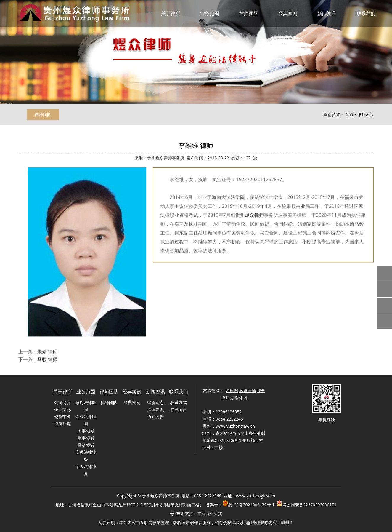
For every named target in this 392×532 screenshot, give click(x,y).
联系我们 (366, 13)
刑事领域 (86, 438)
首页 (349, 115)
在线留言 (179, 409)
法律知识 (155, 409)
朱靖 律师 (47, 357)
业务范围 (210, 13)
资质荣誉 (62, 417)
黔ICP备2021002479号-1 (251, 505)
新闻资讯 (327, 13)
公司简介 (62, 402)
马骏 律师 (47, 364)
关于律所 (171, 13)
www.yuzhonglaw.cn (256, 496)
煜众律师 (254, 226)
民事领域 (86, 431)
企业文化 (62, 409)
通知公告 (155, 417)
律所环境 (62, 424)
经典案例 (288, 13)
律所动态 (155, 402)
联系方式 (179, 402)
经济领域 (86, 445)
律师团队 (249, 13)
